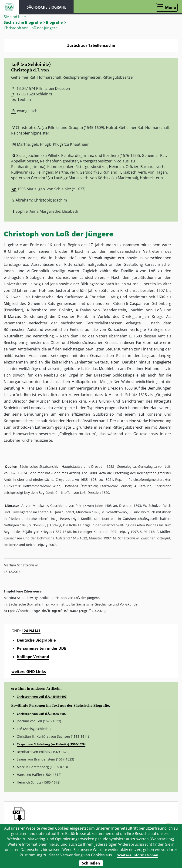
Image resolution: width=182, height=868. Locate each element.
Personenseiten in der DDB (42, 648)
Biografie (54, 22)
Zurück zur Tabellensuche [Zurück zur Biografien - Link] (91, 45)
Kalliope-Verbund (33, 656)
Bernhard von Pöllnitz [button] (51, 310)
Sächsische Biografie (23, 22)
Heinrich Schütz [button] (123, 395)
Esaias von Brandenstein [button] (103, 310)
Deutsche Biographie (36, 640)
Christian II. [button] (99, 297)
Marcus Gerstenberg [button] (27, 316)
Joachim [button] (82, 251)
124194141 (31, 631)
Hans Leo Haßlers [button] (41, 388)
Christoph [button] (17, 251)
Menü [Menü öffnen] (171, 7)
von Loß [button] (148, 271)
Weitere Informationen (138, 855)
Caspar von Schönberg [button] (150, 303)
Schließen (91, 863)
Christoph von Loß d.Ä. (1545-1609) (42, 696)
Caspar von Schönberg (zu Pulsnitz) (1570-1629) (51, 744)
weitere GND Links (29, 671)
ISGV (9, 7)
